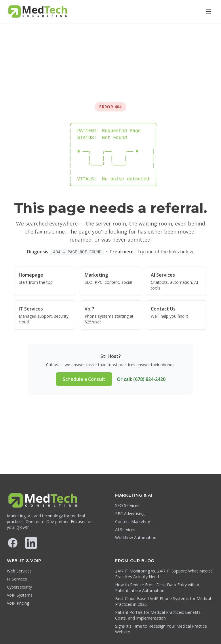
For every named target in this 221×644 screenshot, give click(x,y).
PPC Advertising (130, 513)
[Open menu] (208, 11)
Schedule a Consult (84, 379)
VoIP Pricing (18, 603)
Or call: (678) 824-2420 (141, 379)
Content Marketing (133, 521)
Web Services (19, 571)
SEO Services (127, 505)
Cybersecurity (19, 587)
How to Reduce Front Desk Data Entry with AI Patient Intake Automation (158, 588)
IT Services (17, 579)
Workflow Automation (136, 538)
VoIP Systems (20, 595)
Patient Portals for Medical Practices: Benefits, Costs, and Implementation (158, 615)
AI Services (125, 530)
